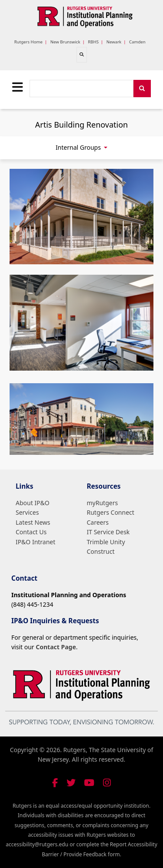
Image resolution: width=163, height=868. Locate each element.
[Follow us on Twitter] (71, 783)
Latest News (33, 522)
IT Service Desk (108, 532)
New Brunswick (65, 42)
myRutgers (103, 503)
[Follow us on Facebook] (55, 783)
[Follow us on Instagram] (107, 783)
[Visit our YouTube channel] (89, 783)
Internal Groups (79, 147)
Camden (137, 42)
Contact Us (31, 532)
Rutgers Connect (111, 512)
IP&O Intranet (35, 542)
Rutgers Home (28, 42)
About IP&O (33, 503)
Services (27, 512)
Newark (114, 42)
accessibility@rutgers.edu (37, 844)
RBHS (93, 42)
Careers (98, 522)
